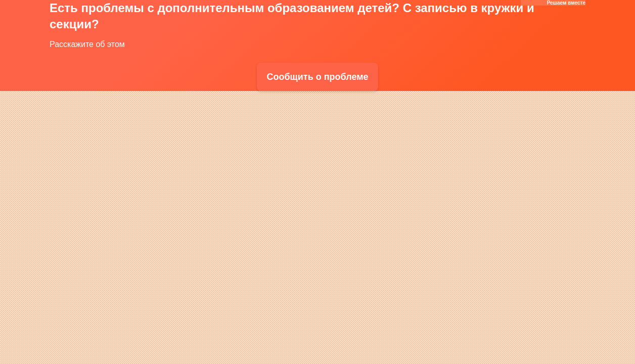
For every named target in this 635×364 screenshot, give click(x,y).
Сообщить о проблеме (317, 77)
